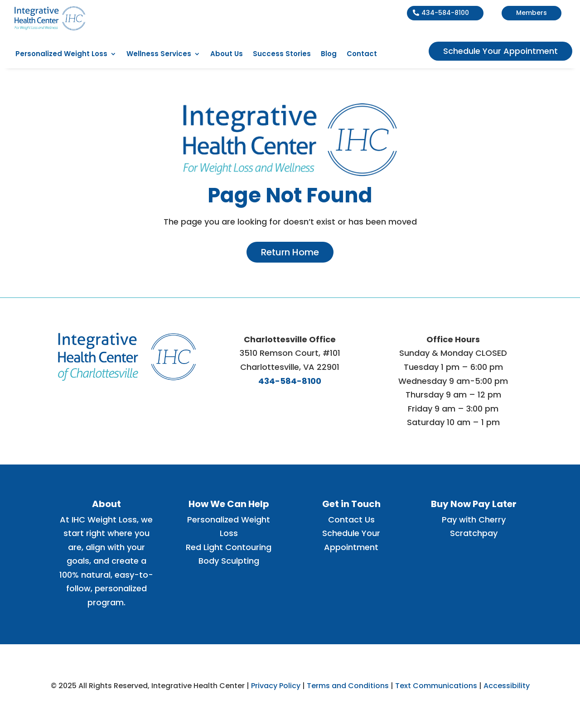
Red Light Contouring (229, 547)
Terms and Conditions (348, 686)
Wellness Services (159, 55)
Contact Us (351, 520)
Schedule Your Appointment (500, 51)
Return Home (290, 252)
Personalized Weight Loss (61, 55)
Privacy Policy (276, 686)
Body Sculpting (229, 561)
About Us (227, 55)
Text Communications (436, 686)
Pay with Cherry (474, 520)
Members (532, 13)
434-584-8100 (445, 13)
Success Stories (282, 55)
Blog (329, 55)
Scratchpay (474, 533)
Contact (362, 55)
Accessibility (507, 686)
